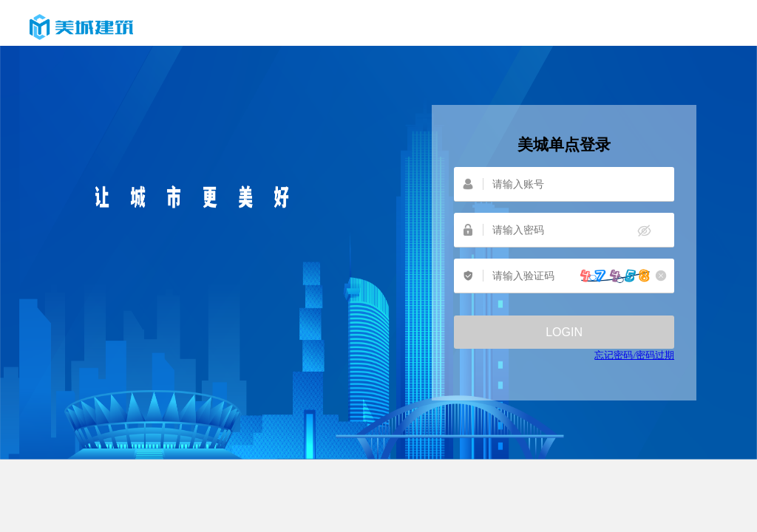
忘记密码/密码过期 (634, 355)
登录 (564, 332)
